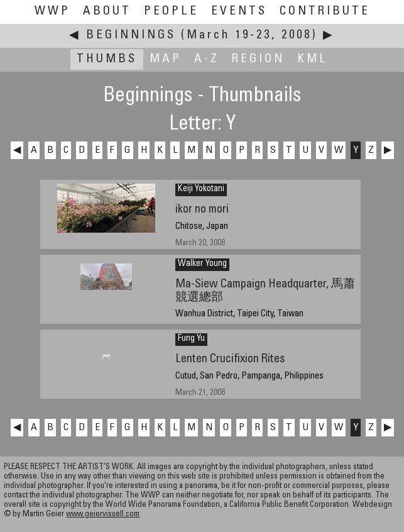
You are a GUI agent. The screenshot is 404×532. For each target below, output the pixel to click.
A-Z (207, 59)
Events (239, 12)
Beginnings (131, 36)
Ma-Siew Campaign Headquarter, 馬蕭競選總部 (265, 291)
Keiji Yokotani (201, 189)
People (171, 12)
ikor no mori (202, 210)
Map (166, 59)
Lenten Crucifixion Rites (230, 359)
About (107, 12)
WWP (52, 12)
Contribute (325, 12)
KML (313, 59)
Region (258, 59)
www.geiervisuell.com (103, 515)
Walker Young (202, 264)
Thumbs (107, 59)
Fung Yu (191, 339)
